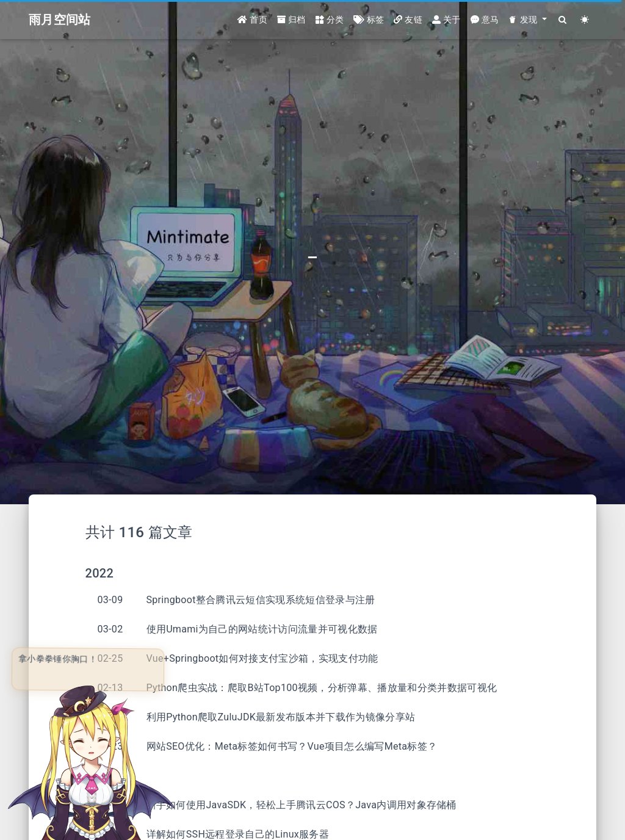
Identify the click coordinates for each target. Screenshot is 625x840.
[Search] (563, 20)
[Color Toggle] (585, 20)
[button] (527, 20)
